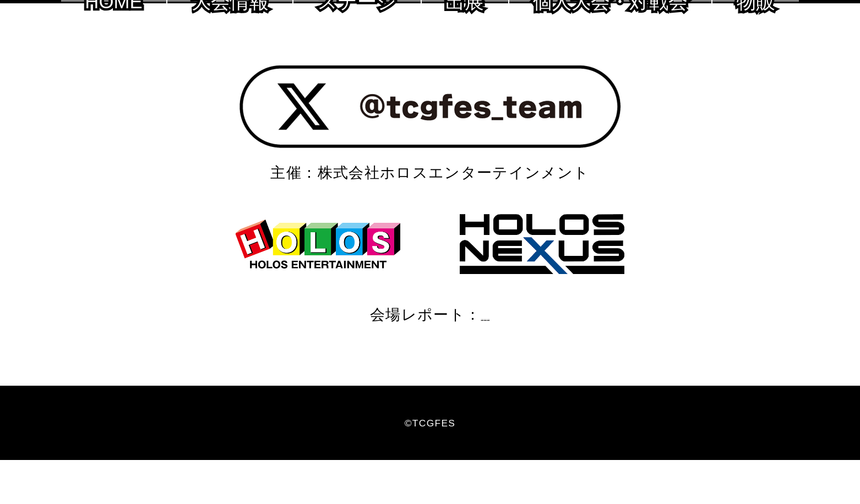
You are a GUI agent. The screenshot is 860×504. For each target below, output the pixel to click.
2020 (440, 359)
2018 (525, 359)
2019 (482, 359)
